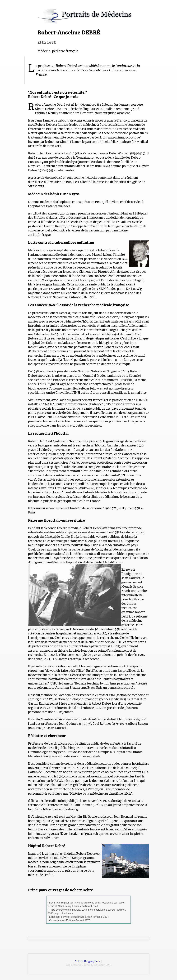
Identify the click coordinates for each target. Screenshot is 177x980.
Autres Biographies (87, 961)
